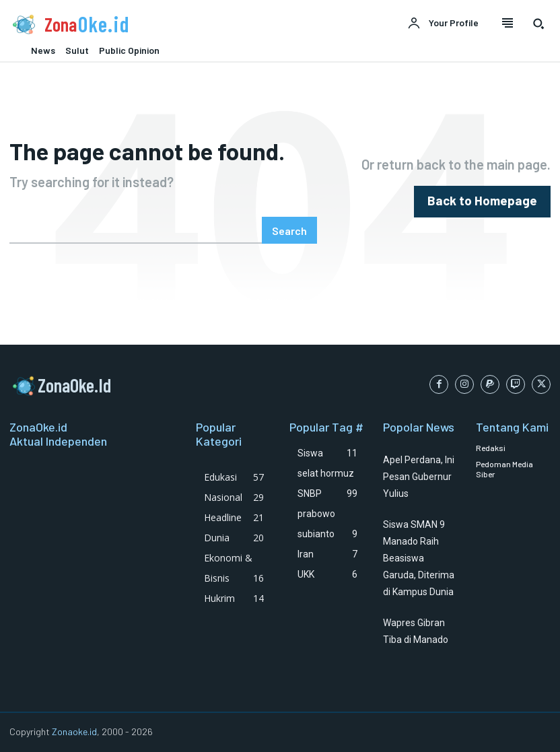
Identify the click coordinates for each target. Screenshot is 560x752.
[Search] (289, 230)
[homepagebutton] (490, 202)
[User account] (443, 24)
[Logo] (140, 24)
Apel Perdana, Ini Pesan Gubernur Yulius (419, 477)
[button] (538, 24)
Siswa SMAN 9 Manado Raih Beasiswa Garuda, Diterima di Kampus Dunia (419, 558)
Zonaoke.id (74, 731)
